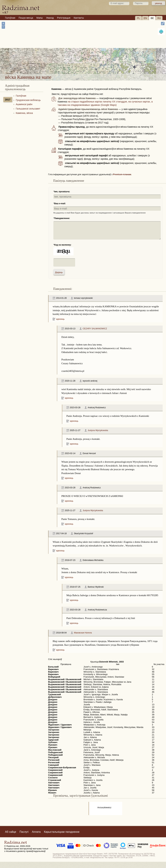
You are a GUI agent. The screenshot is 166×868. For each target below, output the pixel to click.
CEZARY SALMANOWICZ (95, 329)
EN (145, 18)
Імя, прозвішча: (62, 192)
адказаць (60, 319)
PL (138, 18)
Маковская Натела (83, 633)
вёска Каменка (94, 64)
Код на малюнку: (63, 245)
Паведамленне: (62, 218)
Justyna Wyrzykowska (98, 430)
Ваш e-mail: (60, 204)
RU (159, 18)
